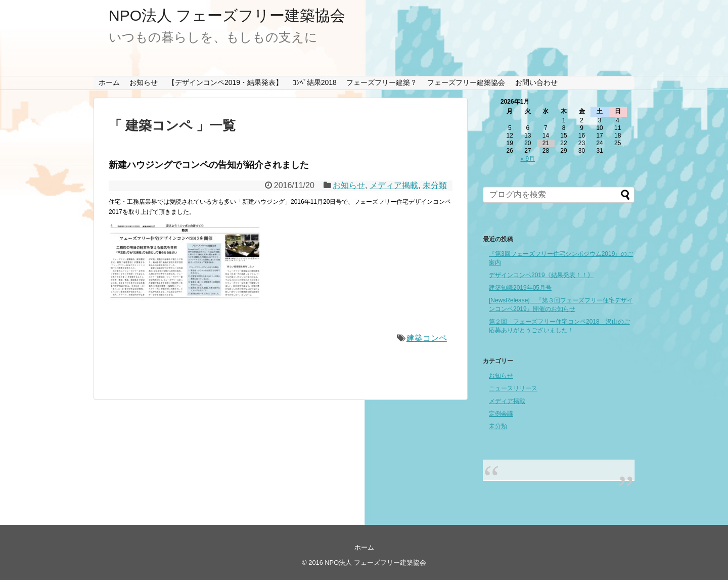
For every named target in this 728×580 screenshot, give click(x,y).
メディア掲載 (394, 185)
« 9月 (528, 159)
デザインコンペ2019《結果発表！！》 (541, 275)
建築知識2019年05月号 (520, 288)
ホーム (109, 82)
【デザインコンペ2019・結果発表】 (225, 82)
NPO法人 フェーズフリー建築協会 (227, 15)
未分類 (435, 185)
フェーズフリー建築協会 (466, 82)
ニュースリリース (513, 388)
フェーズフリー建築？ (382, 82)
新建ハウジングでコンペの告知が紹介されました (209, 165)
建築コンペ (427, 338)
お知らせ (144, 82)
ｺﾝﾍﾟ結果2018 (315, 82)
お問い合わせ (536, 82)
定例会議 (501, 414)
